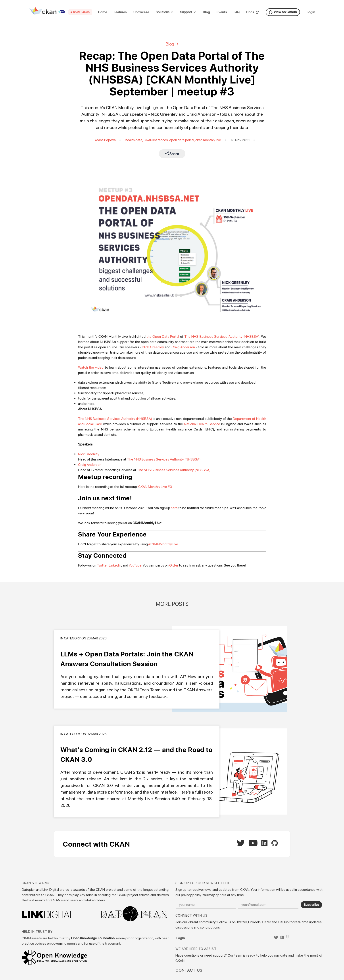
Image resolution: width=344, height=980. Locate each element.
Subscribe (311, 904)
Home (103, 12)
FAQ (237, 12)
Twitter (102, 565)
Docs (253, 12)
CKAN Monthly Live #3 (155, 487)
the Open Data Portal (163, 336)
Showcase (141, 12)
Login (311, 12)
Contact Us (189, 970)
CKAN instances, (156, 140)
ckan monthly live (208, 140)
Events (222, 12)
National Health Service (202, 424)
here (174, 508)
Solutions (163, 12)
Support (186, 12)
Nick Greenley (153, 347)
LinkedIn (115, 565)
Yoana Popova (105, 140)
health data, (135, 140)
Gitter (174, 565)
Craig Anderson (183, 347)
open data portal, (182, 140)
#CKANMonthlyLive (163, 544)
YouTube (135, 565)
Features (120, 12)
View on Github (283, 12)
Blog (206, 12)
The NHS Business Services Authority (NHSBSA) (222, 336)
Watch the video (91, 367)
